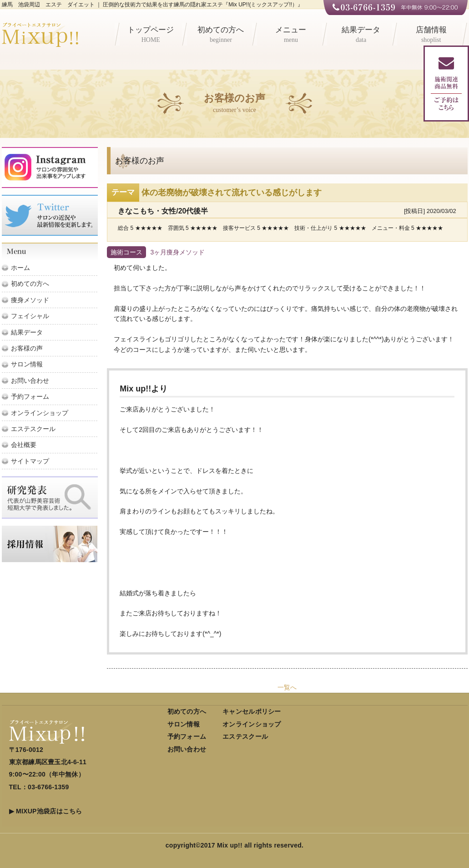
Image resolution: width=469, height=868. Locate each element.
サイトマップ (30, 461)
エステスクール (33, 429)
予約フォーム (30, 396)
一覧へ (287, 687)
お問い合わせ (30, 381)
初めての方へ (221, 36)
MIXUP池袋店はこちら (49, 811)
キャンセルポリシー (252, 711)
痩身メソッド (30, 300)
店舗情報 (431, 36)
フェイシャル (30, 316)
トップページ (151, 36)
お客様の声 (27, 348)
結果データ (361, 36)
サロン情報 (27, 364)
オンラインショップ (40, 413)
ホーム (20, 268)
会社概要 (24, 445)
